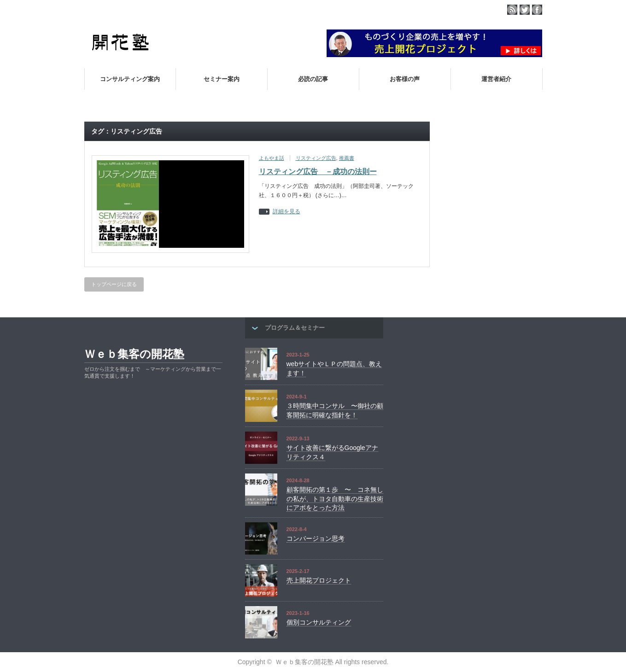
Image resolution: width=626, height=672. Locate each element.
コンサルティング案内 (130, 79)
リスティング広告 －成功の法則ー (318, 172)
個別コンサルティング (319, 622)
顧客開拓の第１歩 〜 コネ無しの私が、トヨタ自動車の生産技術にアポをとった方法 (335, 499)
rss (512, 10)
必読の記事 (313, 79)
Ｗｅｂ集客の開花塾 (134, 354)
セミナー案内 (222, 79)
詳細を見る (287, 212)
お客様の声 (405, 79)
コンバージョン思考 (316, 538)
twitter (525, 10)
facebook (537, 10)
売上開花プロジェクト (319, 580)
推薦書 (347, 158)
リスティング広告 (316, 158)
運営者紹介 (496, 79)
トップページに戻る (114, 284)
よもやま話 (272, 158)
